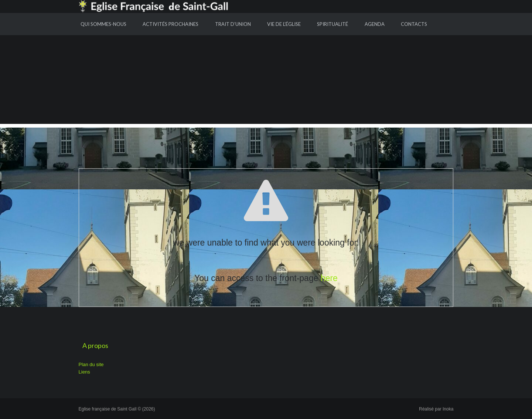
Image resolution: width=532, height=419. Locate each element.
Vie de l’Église (284, 24)
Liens (84, 372)
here (329, 278)
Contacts (414, 24)
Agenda (375, 24)
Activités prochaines (170, 24)
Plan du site (91, 364)
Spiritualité (332, 24)
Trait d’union (233, 24)
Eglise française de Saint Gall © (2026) (117, 409)
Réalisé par (436, 409)
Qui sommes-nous (103, 24)
